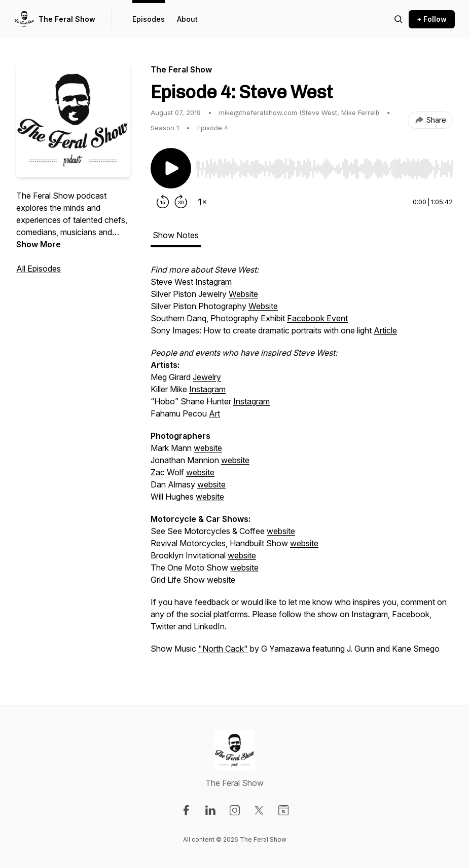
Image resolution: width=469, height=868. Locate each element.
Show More (39, 244)
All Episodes (39, 269)
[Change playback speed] (202, 202)
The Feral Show (67, 19)
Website (243, 294)
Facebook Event (317, 318)
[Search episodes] (399, 19)
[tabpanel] (302, 464)
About (187, 19)
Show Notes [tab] (176, 235)
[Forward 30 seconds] (181, 202)
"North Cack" (223, 649)
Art (214, 413)
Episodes (149, 19)
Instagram (213, 282)
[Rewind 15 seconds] (163, 202)
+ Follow (432, 19)
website (208, 448)
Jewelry (207, 377)
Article (385, 330)
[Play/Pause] (171, 168)
